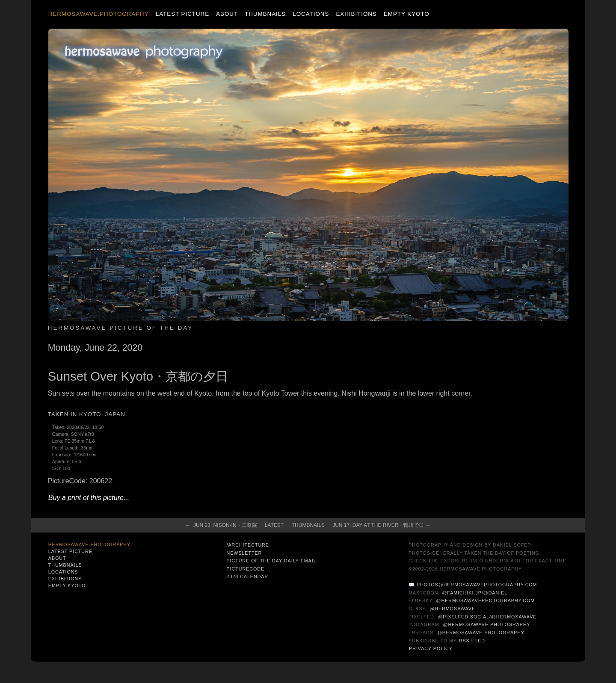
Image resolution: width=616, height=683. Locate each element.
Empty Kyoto (407, 14)
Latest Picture (182, 14)
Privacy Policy (431, 648)
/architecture (247, 545)
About (227, 14)
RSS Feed (472, 641)
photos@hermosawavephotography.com (477, 585)
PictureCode (245, 569)
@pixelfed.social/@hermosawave (487, 617)
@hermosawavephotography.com (486, 600)
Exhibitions (356, 14)
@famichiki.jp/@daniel (475, 593)
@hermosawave (453, 609)
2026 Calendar (247, 577)
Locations (311, 14)
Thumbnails (265, 14)
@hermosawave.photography (487, 624)
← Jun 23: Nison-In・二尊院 (221, 525)
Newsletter (244, 553)
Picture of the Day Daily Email (271, 561)
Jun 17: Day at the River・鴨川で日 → (382, 525)
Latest (274, 525)
